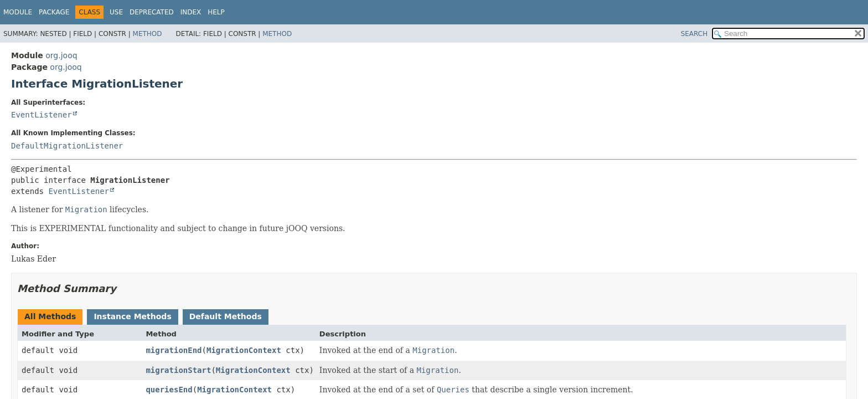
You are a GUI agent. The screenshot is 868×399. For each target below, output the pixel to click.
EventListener (42, 115)
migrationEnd (174, 350)
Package (54, 12)
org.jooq (61, 55)
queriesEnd (169, 390)
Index (191, 12)
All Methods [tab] (50, 316)
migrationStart (178, 370)
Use (116, 12)
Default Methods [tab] (226, 316)
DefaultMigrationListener (67, 146)
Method (148, 34)
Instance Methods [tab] (132, 316)
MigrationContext (244, 350)
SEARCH (694, 34)
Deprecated (152, 12)
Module (18, 12)
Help (216, 12)
